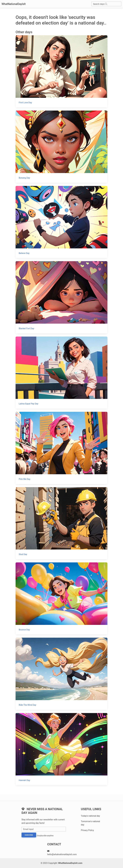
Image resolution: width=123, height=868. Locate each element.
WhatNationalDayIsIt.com (70, 863)
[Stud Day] (61, 523)
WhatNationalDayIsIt (14, 4)
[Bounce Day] (61, 598)
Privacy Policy (87, 830)
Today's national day (90, 816)
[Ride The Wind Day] (61, 674)
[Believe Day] (61, 222)
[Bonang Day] (61, 147)
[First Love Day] (61, 71)
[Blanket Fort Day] (61, 297)
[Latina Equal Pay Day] (61, 373)
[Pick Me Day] (61, 448)
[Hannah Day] (61, 749)
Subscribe (29, 835)
